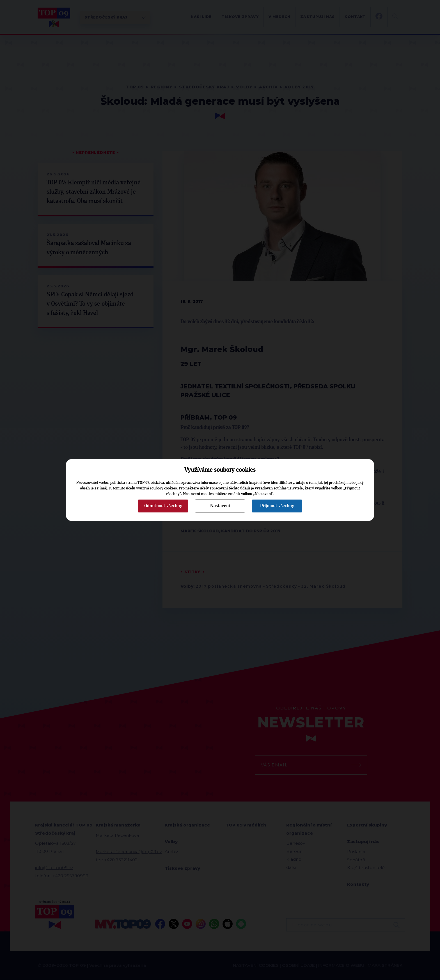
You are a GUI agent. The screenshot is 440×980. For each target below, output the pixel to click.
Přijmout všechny (277, 506)
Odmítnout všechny (163, 506)
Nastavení (220, 506)
